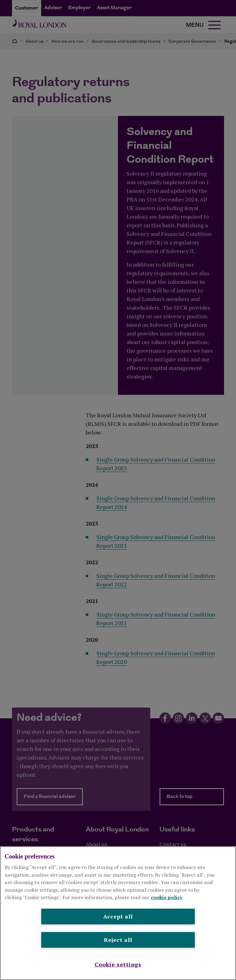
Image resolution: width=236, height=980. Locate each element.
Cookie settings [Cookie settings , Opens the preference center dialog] (118, 964)
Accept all (118, 916)
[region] (118, 913)
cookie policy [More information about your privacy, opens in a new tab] (167, 897)
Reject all (118, 940)
